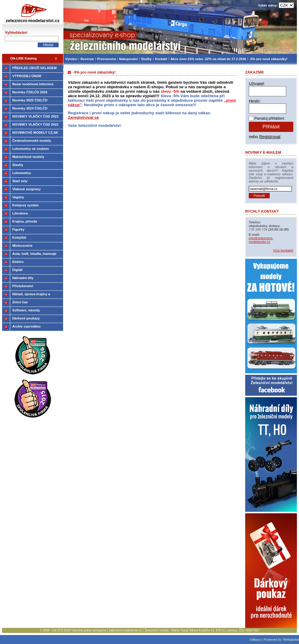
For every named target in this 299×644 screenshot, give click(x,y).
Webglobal (291, 640)
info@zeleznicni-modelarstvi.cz (261, 240)
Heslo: (255, 101)
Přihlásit (271, 127)
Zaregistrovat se (83, 117)
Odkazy (255, 640)
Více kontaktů (283, 250)
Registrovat (270, 137)
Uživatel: (257, 84)
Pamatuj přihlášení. (270, 118)
